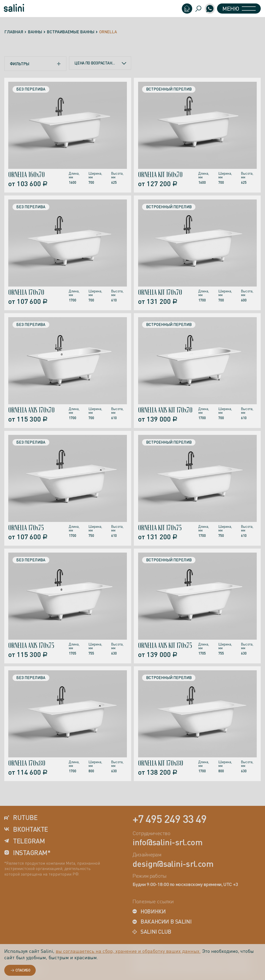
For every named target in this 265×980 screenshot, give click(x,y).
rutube (21, 818)
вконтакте (26, 829)
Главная (14, 32)
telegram (25, 841)
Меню (237, 9)
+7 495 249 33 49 (170, 819)
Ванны (35, 32)
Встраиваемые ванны (71, 32)
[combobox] (100, 64)
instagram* (27, 853)
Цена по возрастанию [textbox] (96, 64)
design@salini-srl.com (173, 864)
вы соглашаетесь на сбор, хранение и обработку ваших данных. (128, 951)
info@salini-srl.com (167, 843)
